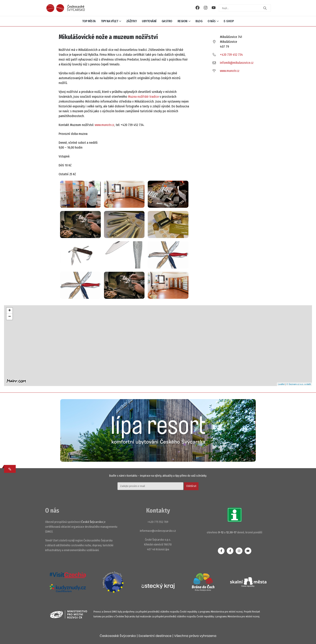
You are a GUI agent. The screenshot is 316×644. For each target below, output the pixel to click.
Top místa (89, 21)
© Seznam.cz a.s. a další (299, 384)
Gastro (167, 21)
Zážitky (132, 21)
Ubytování (149, 21)
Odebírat (191, 486)
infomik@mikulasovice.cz (237, 63)
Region (182, 21)
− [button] (10, 317)
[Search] (265, 8)
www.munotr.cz (104, 125)
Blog (199, 21)
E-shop (229, 21)
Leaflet (281, 384)
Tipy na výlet (110, 21)
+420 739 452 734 (231, 55)
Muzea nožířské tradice (143, 97)
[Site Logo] (65, 8)
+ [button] (10, 311)
